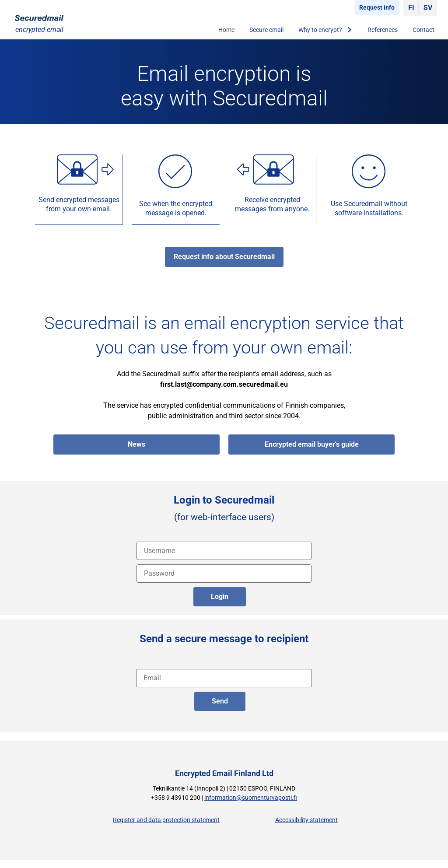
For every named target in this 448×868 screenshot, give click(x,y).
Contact (423, 30)
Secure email (266, 30)
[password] (224, 573)
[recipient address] (224, 678)
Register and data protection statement (166, 820)
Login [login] (220, 596)
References (383, 30)
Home (226, 30)
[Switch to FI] (411, 8)
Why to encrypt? (325, 30)
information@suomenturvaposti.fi (251, 797)
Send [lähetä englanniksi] (220, 701)
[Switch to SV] (428, 8)
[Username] (224, 550)
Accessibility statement (306, 820)
